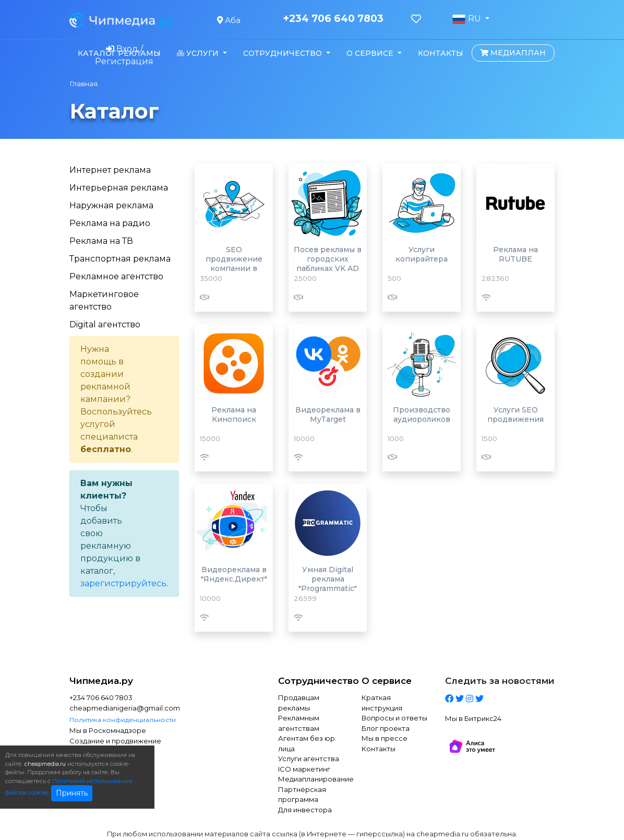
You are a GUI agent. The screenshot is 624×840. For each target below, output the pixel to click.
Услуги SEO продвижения (515, 415)
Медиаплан (513, 53)
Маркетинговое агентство (104, 300)
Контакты (441, 53)
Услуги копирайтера (422, 254)
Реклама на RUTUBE (515, 254)
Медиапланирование (312, 779)
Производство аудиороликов (422, 415)
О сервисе (387, 681)
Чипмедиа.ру (101, 681)
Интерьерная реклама (119, 188)
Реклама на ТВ (101, 241)
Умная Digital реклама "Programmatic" (328, 579)
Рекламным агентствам (299, 723)
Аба (229, 20)
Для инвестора (305, 810)
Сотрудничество (312, 681)
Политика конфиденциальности (123, 720)
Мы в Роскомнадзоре (108, 730)
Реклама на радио (110, 223)
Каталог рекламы (119, 53)
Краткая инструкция (382, 703)
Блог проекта (386, 728)
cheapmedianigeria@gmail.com (124, 708)
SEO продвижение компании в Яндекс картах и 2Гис (234, 268)
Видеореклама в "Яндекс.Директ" (234, 574)
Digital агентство (105, 324)
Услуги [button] (199, 53)
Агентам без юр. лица (307, 743)
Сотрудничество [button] (284, 53)
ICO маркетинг (304, 769)
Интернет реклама (110, 170)
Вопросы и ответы (394, 718)
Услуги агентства (309, 759)
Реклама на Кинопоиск (234, 415)
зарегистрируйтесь (123, 583)
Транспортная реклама (120, 259)
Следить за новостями (500, 681)
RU (467, 19)
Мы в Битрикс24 (473, 718)
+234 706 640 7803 (333, 19)
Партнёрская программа (302, 795)
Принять (72, 793)
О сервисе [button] (371, 53)
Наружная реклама (111, 205)
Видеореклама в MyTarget (328, 415)
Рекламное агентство (116, 276)
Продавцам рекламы (299, 703)
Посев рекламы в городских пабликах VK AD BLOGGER (328, 264)
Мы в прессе (385, 738)
